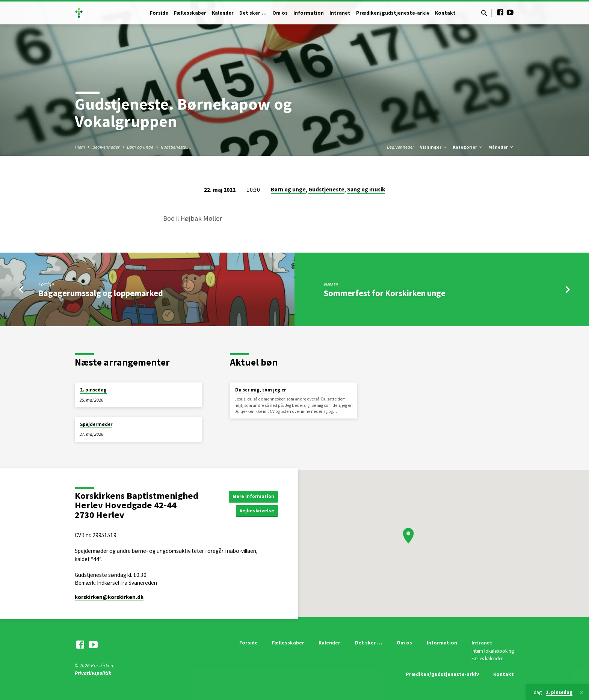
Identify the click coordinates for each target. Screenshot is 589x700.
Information (309, 13)
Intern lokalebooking (493, 651)
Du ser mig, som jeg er (261, 390)
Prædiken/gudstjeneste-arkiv (393, 13)
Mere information (252, 496)
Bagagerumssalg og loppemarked (101, 293)
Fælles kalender (487, 659)
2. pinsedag (93, 390)
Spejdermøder (96, 424)
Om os (280, 13)
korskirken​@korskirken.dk (109, 597)
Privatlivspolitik (93, 673)
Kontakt (445, 13)
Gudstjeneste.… (176, 147)
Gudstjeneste (326, 189)
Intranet (340, 13)
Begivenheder (106, 147)
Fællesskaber (190, 13)
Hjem (80, 147)
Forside (159, 13)
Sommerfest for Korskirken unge (385, 293)
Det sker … (253, 13)
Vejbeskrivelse (256, 511)
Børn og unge (140, 147)
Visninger (434, 147)
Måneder (501, 147)
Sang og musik (366, 189)
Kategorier (468, 147)
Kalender (223, 13)
